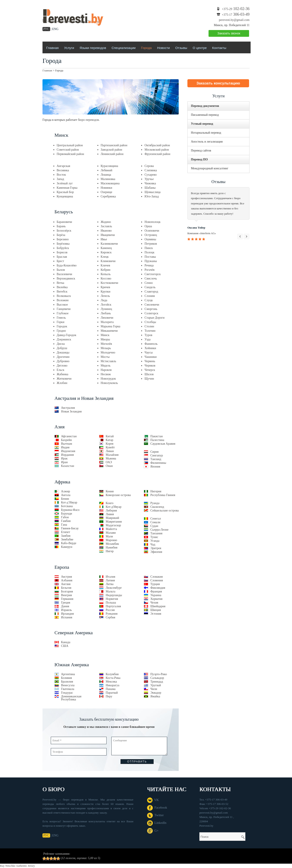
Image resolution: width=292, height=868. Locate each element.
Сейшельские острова (165, 511)
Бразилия (67, 682)
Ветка (60, 283)
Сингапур (157, 455)
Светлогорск (153, 274)
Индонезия (68, 451)
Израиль (66, 610)
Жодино (106, 222)
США (65, 646)
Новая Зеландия (71, 411)
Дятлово (62, 366)
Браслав (62, 257)
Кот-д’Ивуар (69, 502)
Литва (110, 584)
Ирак (64, 458)
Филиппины (158, 463)
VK (153, 800)
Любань (106, 313)
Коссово (106, 278)
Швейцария (158, 606)
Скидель (150, 287)
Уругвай (156, 685)
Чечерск (150, 370)
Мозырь (106, 348)
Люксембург (114, 588)
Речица (149, 265)
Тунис (154, 537)
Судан (154, 526)
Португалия (113, 606)
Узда (147, 339)
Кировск (106, 252)
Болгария (67, 591)
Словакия (157, 577)
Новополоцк (152, 222)
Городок (62, 326)
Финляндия (158, 588)
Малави (111, 533)
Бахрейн (66, 440)
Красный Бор (65, 192)
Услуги (69, 48)
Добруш (62, 348)
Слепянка (151, 170)
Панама (111, 689)
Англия (66, 584)
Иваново (106, 231)
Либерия (111, 511)
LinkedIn (157, 823)
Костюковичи (109, 283)
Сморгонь (151, 309)
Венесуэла (68, 685)
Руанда (155, 503)
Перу (109, 696)
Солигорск (151, 313)
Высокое (62, 305)
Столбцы (150, 322)
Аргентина (68, 674)
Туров (148, 335)
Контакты (219, 48)
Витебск (62, 292)
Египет (66, 532)
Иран (64, 462)
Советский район (68, 150)
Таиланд (156, 459)
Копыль (106, 274)
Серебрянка (108, 196)
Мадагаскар (113, 525)
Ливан (110, 451)
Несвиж (106, 374)
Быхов (61, 270)
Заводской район (111, 150)
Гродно (61, 331)
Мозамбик (112, 544)
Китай (110, 436)
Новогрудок (108, 379)
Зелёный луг (65, 183)
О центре (200, 48)
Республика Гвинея (163, 495)
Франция (156, 591)
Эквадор (156, 693)
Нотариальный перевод (206, 133)
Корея (109, 444)
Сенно (149, 283)
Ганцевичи (64, 309)
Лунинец (106, 309)
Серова (149, 166)
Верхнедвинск (66, 278)
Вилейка (62, 287)
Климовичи (108, 261)
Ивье (104, 239)
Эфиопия (156, 552)
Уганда (155, 541)
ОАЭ (109, 462)
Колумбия (112, 674)
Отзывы (181, 48)
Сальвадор (157, 678)
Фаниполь (151, 344)
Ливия (110, 514)
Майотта (111, 529)
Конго (110, 503)
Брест (60, 261)
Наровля (106, 370)
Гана (64, 525)
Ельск (60, 370)
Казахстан (68, 466)
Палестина (157, 440)
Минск (105, 335)
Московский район (157, 150)
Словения (157, 580)
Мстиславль (108, 361)
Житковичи (64, 379)
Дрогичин (63, 357)
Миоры (105, 339)
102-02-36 (236, 9)
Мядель (106, 366)
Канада (66, 642)
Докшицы (63, 352)
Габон (65, 517)
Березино (63, 239)
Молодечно (108, 352)
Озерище (106, 192)
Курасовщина (109, 166)
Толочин (150, 331)
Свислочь (151, 278)
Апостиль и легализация (207, 142)
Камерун (67, 547)
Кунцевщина (65, 196)
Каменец (106, 248)
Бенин (65, 499)
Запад (60, 179)
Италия (110, 577)
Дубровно (63, 361)
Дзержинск (64, 339)
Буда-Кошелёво (67, 265)
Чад (153, 544)
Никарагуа (112, 685)
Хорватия (156, 599)
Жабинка (62, 374)
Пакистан (157, 436)
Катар (109, 440)
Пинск (149, 248)
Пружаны (151, 261)
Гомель (61, 318)
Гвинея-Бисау (70, 528)
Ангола (66, 495)
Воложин (63, 300)
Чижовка (150, 183)
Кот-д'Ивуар (114, 507)
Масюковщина (110, 183)
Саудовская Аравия (163, 444)
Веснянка (63, 170)
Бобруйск (63, 248)
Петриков (151, 244)
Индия (65, 447)
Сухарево (151, 175)
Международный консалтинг (210, 168)
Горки (60, 322)
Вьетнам (67, 444)
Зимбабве (67, 539)
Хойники (150, 348)
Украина (156, 595)
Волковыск (64, 296)
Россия (110, 610)
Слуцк (149, 300)
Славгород (151, 292)
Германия (67, 599)
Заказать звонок (229, 33)
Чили (154, 689)
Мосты (105, 357)
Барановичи (64, 222)
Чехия (154, 603)
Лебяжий (106, 170)
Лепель (105, 296)
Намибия (112, 548)
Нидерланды (114, 595)
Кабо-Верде (69, 543)
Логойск (106, 305)
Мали (109, 536)
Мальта (110, 591)
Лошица (106, 175)
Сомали (155, 522)
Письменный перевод (205, 115)
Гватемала (68, 689)
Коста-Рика (113, 678)
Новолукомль (109, 383)
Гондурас (67, 693)
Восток (61, 175)
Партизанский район (114, 145)
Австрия (66, 577)
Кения (110, 491)
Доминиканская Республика (71, 698)
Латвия (110, 580)
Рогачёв (149, 270)
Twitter (155, 815)
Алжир (65, 491)
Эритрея (156, 548)
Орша (148, 226)
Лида (104, 300)
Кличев (105, 265)
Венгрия (66, 595)
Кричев (105, 287)
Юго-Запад (152, 196)
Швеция (156, 610)
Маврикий (112, 518)
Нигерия (156, 491)
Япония (155, 467)
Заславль (106, 226)
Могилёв (106, 344)
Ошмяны (150, 239)
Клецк (105, 257)
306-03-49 (236, 14)
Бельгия (66, 588)
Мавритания (114, 522)
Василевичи (64, 274)
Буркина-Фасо (70, 510)
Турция (155, 584)
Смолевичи (152, 305)
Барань (61, 226)
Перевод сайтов (201, 151)
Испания (67, 617)
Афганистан (69, 436)
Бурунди (67, 514)
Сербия (110, 617)
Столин (149, 326)
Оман (109, 466)
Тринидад (157, 682)
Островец (151, 235)
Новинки (106, 188)
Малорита (107, 322)
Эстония (156, 614)
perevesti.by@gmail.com (234, 20)
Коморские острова (118, 495)
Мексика (111, 682)
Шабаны (150, 188)
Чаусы (149, 352)
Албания (67, 580)
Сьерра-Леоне (159, 530)
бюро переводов (88, 120)
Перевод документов (205, 106)
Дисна (61, 344)
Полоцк (149, 252)
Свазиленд (157, 507)
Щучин (149, 379)
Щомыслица (153, 192)
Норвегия (112, 599)
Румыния (112, 614)
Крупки (106, 292)
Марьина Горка (110, 326)
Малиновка (108, 179)
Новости (163, 48)
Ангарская (63, 166)
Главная (52, 48)
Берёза (61, 235)
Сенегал (156, 519)
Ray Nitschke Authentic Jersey (17, 866)
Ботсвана (67, 506)
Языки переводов (93, 48)
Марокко (111, 540)
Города (146, 48)
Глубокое (63, 313)
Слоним (150, 296)
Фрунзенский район (157, 154)
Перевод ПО (199, 159)
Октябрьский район (157, 145)
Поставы (150, 257)
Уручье (149, 179)
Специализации (124, 48)
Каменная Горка (67, 188)
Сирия (154, 452)
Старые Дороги (154, 318)
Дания (65, 606)
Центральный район (70, 145)
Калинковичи (109, 244)
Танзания (156, 533)
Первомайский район (70, 154)
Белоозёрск (64, 231)
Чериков (150, 366)
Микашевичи (109, 331)
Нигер (110, 551)
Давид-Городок (66, 335)
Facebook (157, 807)
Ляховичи (107, 318)
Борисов (62, 252)
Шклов (149, 374)
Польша (111, 603)
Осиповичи (152, 231)
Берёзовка (63, 244)
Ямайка (155, 696)
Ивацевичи (108, 235)
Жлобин (62, 383)
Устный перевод (202, 124)
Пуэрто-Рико (159, 674)
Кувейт (110, 447)
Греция (66, 603)
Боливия (66, 678)
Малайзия (112, 455)
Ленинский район (112, 154)
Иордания (67, 455)
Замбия (66, 536)
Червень (150, 361)
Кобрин (106, 270)
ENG (55, 29)
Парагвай (112, 693)
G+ (153, 831)
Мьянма (111, 458)
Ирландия (67, 614)
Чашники (150, 357)
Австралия (68, 408)
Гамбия (66, 521)
